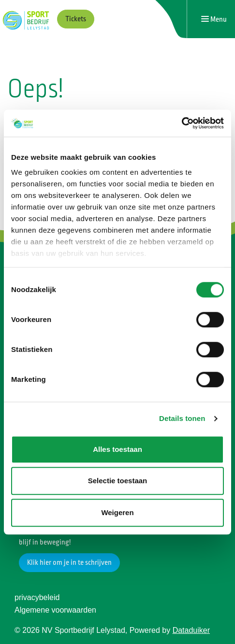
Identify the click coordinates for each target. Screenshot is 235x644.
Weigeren (117, 512)
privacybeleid (37, 597)
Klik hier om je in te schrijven (69, 563)
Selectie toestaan (118, 481)
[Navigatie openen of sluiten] (214, 19)
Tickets (76, 19)
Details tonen (182, 418)
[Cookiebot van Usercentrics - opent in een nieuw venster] (182, 123)
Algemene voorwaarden (55, 610)
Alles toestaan (117, 449)
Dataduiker (191, 630)
